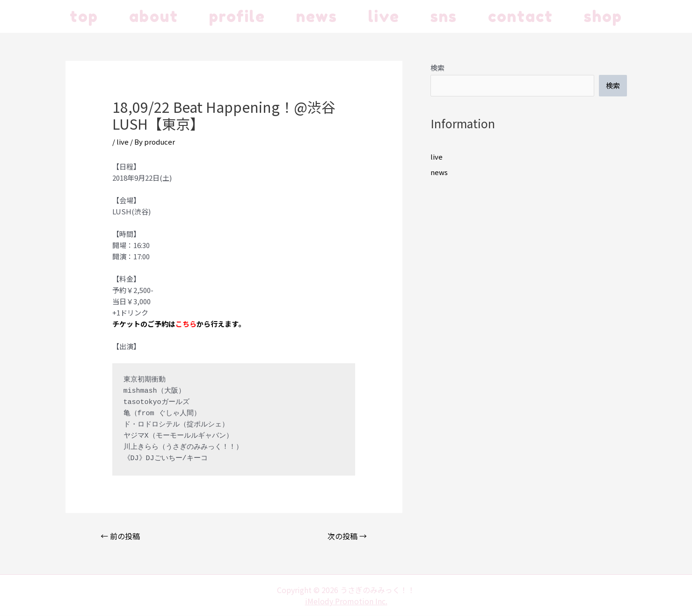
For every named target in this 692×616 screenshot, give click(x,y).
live (384, 16)
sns (444, 16)
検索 (437, 68)
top (84, 16)
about (154, 16)
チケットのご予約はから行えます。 (179, 324)
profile (237, 16)
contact (521, 16)
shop (603, 16)
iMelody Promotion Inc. (346, 601)
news (317, 16)
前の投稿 (120, 536)
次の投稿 (347, 536)
